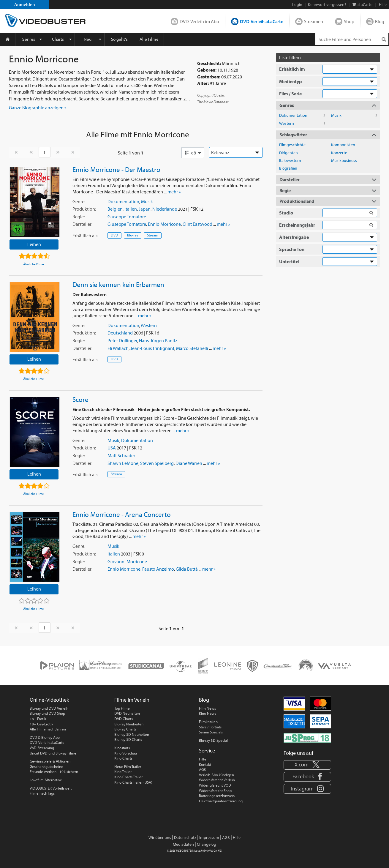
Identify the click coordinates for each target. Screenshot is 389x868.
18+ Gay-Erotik (41, 724)
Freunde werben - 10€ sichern (54, 771)
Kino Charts (123, 758)
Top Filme (122, 708)
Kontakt (205, 764)
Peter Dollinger (122, 340)
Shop (349, 21)
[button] (193, 153)
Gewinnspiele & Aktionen (50, 761)
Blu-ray (133, 235)
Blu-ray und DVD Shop (47, 713)
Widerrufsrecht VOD (215, 785)
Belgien (115, 209)
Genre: (79, 201)
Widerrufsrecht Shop (215, 790)
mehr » (174, 192)
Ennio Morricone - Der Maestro (116, 169)
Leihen (34, 244)
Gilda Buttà (187, 569)
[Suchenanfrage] (352, 39)
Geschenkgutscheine (46, 766)
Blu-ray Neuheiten (129, 724)
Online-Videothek (49, 700)
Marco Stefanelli (192, 348)
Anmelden (25, 4)
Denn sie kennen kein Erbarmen (118, 284)
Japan (145, 209)
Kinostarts (122, 748)
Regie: (79, 217)
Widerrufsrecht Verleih (217, 780)
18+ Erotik (38, 719)
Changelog (207, 844)
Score (80, 399)
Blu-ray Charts (125, 729)
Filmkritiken (208, 722)
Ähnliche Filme (34, 264)
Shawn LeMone (123, 463)
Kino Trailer (123, 771)
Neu (88, 39)
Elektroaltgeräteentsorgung (221, 801)
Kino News (208, 713)
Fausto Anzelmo (158, 569)
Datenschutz (185, 837)
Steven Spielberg (157, 463)
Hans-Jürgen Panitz (158, 340)
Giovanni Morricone (127, 561)
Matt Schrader (121, 455)
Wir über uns (160, 837)
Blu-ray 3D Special (213, 740)
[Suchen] (384, 39)
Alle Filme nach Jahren (48, 729)
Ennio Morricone (164, 224)
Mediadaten (183, 844)
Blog (380, 21)
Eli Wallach (118, 348)
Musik (147, 201)
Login (297, 4)
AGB (202, 769)
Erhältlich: (85, 236)
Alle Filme (149, 39)
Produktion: (84, 209)
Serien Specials (211, 732)
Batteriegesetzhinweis (217, 796)
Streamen (314, 21)
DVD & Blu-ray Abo (45, 737)
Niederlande (165, 209)
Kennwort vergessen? (327, 4)
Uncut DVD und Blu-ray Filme (53, 753)
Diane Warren (189, 463)
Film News (207, 708)
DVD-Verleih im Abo (199, 21)
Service (207, 751)
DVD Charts (124, 719)
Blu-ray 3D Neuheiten (132, 734)
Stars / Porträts (210, 727)
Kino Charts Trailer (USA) (133, 782)
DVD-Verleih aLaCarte (262, 21)
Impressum (209, 837)
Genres (28, 39)
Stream (153, 235)
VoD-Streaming (42, 748)
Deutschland (120, 333)
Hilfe (203, 759)
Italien (131, 209)
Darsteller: (82, 224)
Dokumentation (123, 201)
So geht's (119, 39)
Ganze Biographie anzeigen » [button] (38, 108)
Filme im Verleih (132, 700)
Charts (58, 39)
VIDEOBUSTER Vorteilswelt (51, 788)
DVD (114, 235)
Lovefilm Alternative (46, 780)
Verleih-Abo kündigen (216, 775)
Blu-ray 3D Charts (128, 739)
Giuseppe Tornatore (127, 217)
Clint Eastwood (197, 224)
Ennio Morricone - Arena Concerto (122, 514)
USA (112, 448)
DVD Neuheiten (127, 713)
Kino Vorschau (126, 753)
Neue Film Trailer (128, 766)
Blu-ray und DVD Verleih (49, 708)
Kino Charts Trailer (128, 777)
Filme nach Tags (42, 793)
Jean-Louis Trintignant (152, 348)
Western (149, 325)
